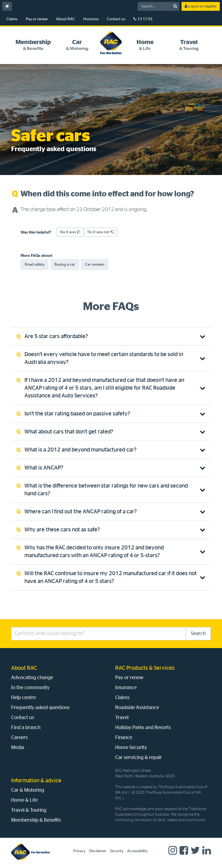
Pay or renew (37, 19)
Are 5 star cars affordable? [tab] (56, 336)
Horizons (91, 19)
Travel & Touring (29, 810)
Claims (12, 19)
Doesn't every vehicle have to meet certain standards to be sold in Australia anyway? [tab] (104, 358)
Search (198, 634)
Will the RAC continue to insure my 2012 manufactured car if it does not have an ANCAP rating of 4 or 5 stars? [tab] (111, 577)
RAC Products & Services (145, 668)
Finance (124, 738)
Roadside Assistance (137, 708)
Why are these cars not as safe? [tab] (62, 530)
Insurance (126, 688)
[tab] (33, 45)
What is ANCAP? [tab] (44, 468)
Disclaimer (98, 851)
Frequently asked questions (40, 708)
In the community (30, 688)
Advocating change (32, 678)
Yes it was (70, 232)
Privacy (79, 851)
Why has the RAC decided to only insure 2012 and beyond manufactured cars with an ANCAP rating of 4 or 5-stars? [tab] (94, 552)
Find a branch (26, 728)
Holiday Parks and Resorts (143, 728)
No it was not (101, 232)
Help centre (23, 698)
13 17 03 (143, 19)
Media (18, 748)
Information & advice (36, 781)
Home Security (131, 748)
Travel (122, 718)
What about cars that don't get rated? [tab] (69, 432)
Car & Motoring (28, 790)
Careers (19, 738)
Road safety (35, 265)
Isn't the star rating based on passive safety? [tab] (77, 414)
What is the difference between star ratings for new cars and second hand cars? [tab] (106, 490)
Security (117, 851)
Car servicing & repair (138, 758)
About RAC (65, 19)
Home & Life (24, 800)
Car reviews (95, 265)
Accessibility (137, 851)
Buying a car (65, 265)
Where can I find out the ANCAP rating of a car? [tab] (81, 512)
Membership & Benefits (36, 820)
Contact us (116, 19)
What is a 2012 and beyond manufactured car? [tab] (80, 450)
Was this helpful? (36, 232)
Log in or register (201, 6)
